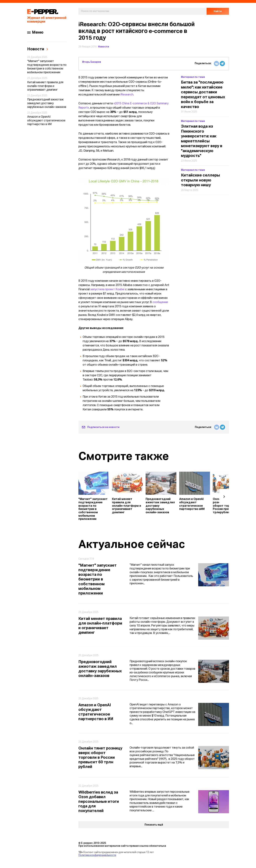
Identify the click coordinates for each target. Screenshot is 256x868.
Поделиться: (203, 63)
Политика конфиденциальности (97, 855)
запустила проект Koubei (107, 290)
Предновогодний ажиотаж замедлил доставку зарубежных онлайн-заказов (47, 103)
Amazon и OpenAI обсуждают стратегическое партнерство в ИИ (46, 121)
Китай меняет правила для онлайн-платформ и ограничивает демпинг (45, 86)
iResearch (127, 95)
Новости (103, 47)
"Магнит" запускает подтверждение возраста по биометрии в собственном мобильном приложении (47, 67)
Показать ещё (154, 825)
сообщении (160, 302)
